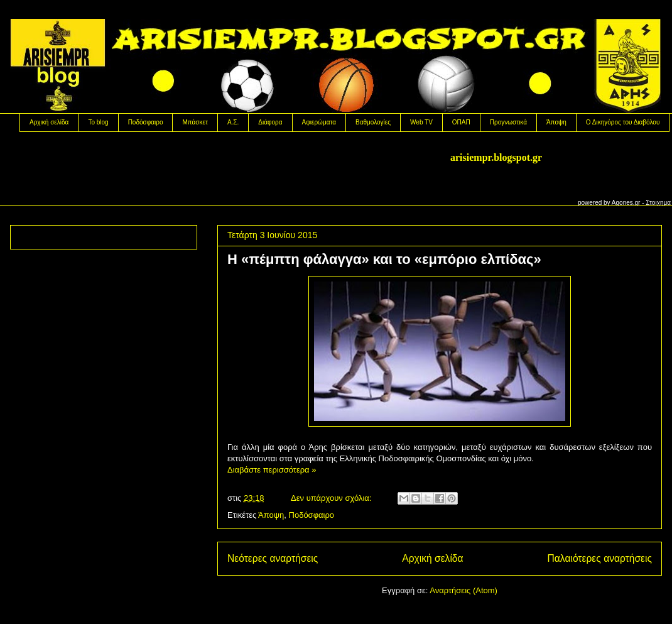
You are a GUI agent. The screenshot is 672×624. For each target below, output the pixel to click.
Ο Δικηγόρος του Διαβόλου (623, 122)
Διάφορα (270, 122)
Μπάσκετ (195, 122)
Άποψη (556, 122)
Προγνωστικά (508, 122)
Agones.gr (626, 203)
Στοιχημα (658, 203)
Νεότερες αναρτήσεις (273, 558)
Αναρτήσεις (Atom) (463, 590)
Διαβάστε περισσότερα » (272, 470)
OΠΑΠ (461, 122)
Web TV (421, 122)
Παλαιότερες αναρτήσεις (600, 558)
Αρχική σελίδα (49, 122)
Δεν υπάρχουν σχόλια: (332, 498)
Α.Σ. (233, 122)
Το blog (98, 122)
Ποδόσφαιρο (146, 122)
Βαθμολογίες (373, 122)
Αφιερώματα (319, 122)
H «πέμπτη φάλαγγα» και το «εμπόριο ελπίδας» (384, 259)
